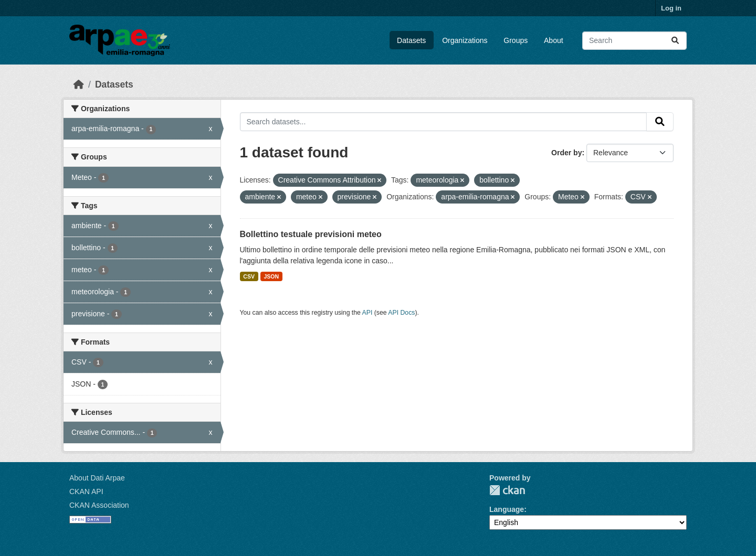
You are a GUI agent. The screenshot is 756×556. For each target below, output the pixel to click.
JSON (271, 276)
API (367, 313)
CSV (249, 276)
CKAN (507, 490)
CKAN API (86, 491)
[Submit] (675, 41)
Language (507, 509)
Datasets (411, 40)
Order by (566, 153)
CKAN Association (99, 505)
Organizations (465, 40)
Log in (671, 8)
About (554, 40)
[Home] (79, 84)
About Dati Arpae (97, 478)
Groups (516, 40)
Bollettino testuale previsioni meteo (311, 234)
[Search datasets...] (634, 41)
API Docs (401, 313)
